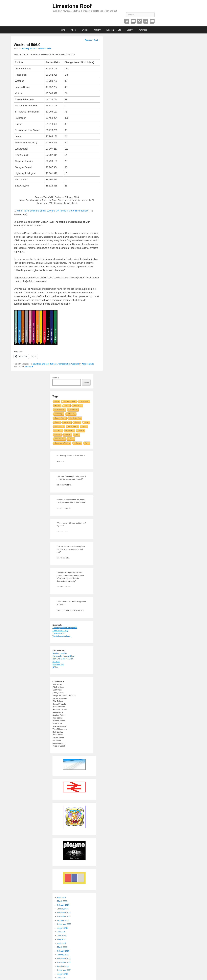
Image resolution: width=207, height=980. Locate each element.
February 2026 (63, 905)
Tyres (57, 401)
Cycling (85, 30)
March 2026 (62, 901)
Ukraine (58, 435)
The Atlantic (70, 431)
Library (130, 30)
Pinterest (127, 21)
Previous (88, 40)
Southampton (84, 401)
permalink (29, 367)
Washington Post (75, 418)
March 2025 (62, 947)
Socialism (58, 431)
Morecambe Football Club (63, 656)
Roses (57, 422)
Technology (59, 414)
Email (152, 21)
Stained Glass (60, 439)
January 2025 (63, 955)
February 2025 (63, 951)
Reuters (77, 422)
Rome (86, 422)
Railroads (53, 364)
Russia (71, 439)
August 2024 (62, 974)
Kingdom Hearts (114, 30)
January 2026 (63, 909)
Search (56, 378)
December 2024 (64, 959)
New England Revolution (63, 659)
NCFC (55, 667)
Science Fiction (60, 418)
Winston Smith (45, 49)
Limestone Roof (72, 6)
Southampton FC (60, 653)
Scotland (68, 435)
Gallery (97, 30)
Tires (77, 435)
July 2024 (61, 978)
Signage (81, 431)
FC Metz (56, 662)
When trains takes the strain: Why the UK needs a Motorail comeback (53, 211)
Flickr (146, 21)
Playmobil (143, 30)
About (74, 30)
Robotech (78, 443)
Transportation (64, 364)
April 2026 (61, 897)
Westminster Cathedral (62, 636)
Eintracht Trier (58, 664)
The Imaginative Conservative (65, 628)
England (45, 364)
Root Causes (59, 426)
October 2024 (63, 966)
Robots (57, 406)
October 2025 (63, 920)
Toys (87, 443)
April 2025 (61, 943)
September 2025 (64, 924)
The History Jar (59, 633)
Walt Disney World (69, 401)
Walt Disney (71, 414)
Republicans (73, 410)
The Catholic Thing (60, 631)
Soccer (67, 406)
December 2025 (64, 913)
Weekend (75, 364)
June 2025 (62, 936)
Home (62, 30)
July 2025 (61, 932)
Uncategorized (73, 426)
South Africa (78, 406)
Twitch (84, 426)
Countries (37, 364)
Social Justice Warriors (62, 443)
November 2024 (64, 962)
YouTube (133, 21)
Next (97, 40)
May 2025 (61, 939)
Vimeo (139, 21)
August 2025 (62, 928)
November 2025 (64, 916)
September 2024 (64, 970)
